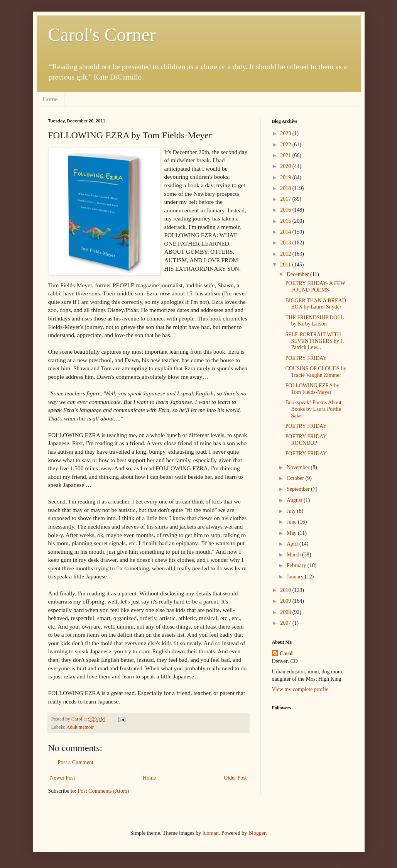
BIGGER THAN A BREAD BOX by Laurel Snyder (315, 304)
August (295, 500)
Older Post (235, 778)
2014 (286, 232)
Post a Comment (76, 762)
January (296, 577)
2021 (286, 155)
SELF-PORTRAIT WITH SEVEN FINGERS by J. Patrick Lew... (314, 341)
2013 (286, 243)
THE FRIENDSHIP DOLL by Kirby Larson (314, 321)
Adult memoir (80, 727)
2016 (286, 210)
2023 (286, 133)
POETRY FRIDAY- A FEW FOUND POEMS (315, 287)
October (296, 478)
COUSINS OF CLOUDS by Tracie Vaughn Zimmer (316, 372)
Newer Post (63, 778)
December (298, 274)
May (292, 533)
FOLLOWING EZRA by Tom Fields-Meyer (312, 389)
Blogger (257, 833)
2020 (286, 166)
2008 (286, 612)
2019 (286, 177)
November (299, 467)
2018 (286, 188)
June (292, 522)
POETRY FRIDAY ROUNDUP (306, 440)
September (299, 489)
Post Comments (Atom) (104, 791)
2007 (286, 623)
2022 (286, 145)
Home (50, 99)
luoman (211, 833)
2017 (286, 199)
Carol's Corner (102, 35)
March (294, 555)
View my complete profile (300, 689)
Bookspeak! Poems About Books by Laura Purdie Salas (313, 409)
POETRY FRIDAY (306, 358)
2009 (286, 601)
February (297, 565)
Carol (286, 654)
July (292, 511)
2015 (286, 221)
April (293, 544)
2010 (286, 590)
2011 (286, 265)
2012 (286, 254)
